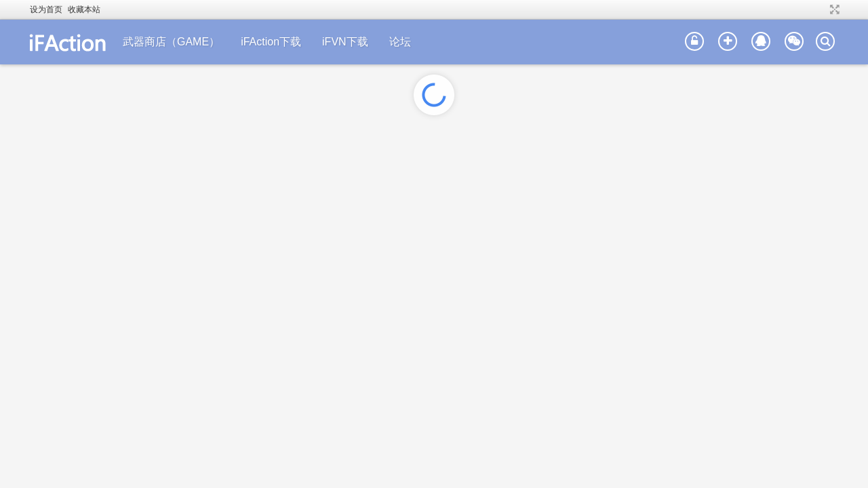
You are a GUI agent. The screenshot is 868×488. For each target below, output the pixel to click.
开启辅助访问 (822, 9)
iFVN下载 (345, 42)
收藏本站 (84, 9)
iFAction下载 (271, 42)
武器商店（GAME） (171, 42)
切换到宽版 (833, 9)
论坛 (400, 42)
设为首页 (46, 9)
